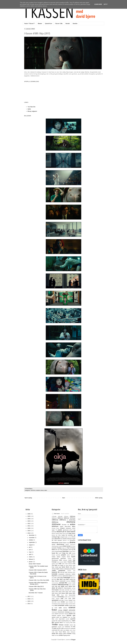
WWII (65, 634)
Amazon (62, 528)
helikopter (65, 560)
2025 (29, 516)
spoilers (54, 617)
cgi (74, 535)
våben (68, 632)
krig (53, 576)
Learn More (98, 4)
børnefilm (70, 535)
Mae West (60, 579)
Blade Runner (63, 534)
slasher (71, 614)
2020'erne (56, 524)
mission (73, 581)
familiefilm (54, 548)
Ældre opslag (99, 498)
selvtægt (60, 610)
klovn (74, 572)
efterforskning (60, 544)
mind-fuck (68, 581)
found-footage (59, 552)
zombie (61, 635)
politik (66, 599)
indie (60, 564)
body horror (72, 533)
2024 (29, 519)
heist (61, 560)
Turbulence (67, 627)
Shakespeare (55, 612)
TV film (73, 627)
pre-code (61, 600)
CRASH (73, 537)
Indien (63, 564)
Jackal (57, 567)
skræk (56, 614)
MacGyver (73, 578)
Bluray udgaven (32, 111)
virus (57, 632)
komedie (55, 574)
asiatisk (38, 490)
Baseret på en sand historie (66, 532)
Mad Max (54, 579)
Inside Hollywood (69, 564)
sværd (59, 621)
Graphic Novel (66, 557)
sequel (65, 610)
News (66, 586)
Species (64, 616)
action (73, 524)
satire (46, 490)
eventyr (69, 546)
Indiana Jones (55, 564)
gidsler (68, 555)
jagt (60, 567)
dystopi (54, 545)
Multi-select (56, 514)
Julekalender (62, 571)
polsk (70, 599)
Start (64, 498)
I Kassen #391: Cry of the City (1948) (39, 580)
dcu (61, 539)
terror (61, 623)
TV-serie (54, 628)
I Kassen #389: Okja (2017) (36, 586)
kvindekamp (60, 576)
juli (30, 547)
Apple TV (54, 530)
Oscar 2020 (65, 593)
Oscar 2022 (56, 595)
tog (74, 625)
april (30, 554)
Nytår (74, 586)
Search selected (65, 514)
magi (64, 579)
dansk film (57, 539)
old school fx (60, 588)
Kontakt (68, 24)
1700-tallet (54, 516)
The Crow (73, 623)
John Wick (72, 567)
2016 (29, 599)
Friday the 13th (67, 553)
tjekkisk (71, 625)
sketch (71, 612)
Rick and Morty (62, 604)
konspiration (61, 574)
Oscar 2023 (64, 595)
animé (74, 528)
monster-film (63, 583)
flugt (72, 550)
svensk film (55, 621)
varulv (71, 630)
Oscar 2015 (62, 592)
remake (63, 602)
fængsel (54, 555)
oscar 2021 (72, 593)
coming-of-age (56, 537)
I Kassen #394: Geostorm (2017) (38, 570)
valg (64, 630)
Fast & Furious (71, 548)
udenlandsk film (67, 628)
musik (74, 583)
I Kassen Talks (59, 24)
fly (75, 550)
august (31, 545)
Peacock (73, 597)
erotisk (64, 546)
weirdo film (55, 634)
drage (68, 543)
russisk (71, 606)
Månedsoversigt (63, 585)
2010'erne (33, 490)
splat (74, 615)
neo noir (58, 586)
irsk (64, 565)
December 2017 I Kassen (36, 593)
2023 (29, 521)
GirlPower (73, 555)
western (61, 634)
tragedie (60, 627)
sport (61, 617)
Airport (62, 526)
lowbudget (67, 578)
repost (67, 602)
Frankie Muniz (72, 552)
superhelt (73, 619)
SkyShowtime (61, 614)
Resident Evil (72, 602)
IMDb (29, 109)
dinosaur (60, 540)
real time (54, 602)
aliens (74, 526)
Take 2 (70, 621)
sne (74, 614)
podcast (58, 599)
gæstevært (63, 558)
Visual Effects (62, 632)
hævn (65, 562)
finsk (70, 550)
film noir (58, 550)
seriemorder (72, 610)
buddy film (64, 535)
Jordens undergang (64, 569)
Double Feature (63, 543)
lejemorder (65, 576)
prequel (71, 600)
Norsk (70, 586)
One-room (62, 590)
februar (31, 559)
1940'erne (54, 518)
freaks (60, 553)
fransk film (55, 553)
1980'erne (55, 520)
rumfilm (67, 605)
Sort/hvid (54, 616)
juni (30, 550)
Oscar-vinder (72, 595)
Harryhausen (55, 560)
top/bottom (54, 627)
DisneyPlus (72, 540)
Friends (74, 553)
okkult (53, 588)
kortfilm (73, 574)
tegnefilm (57, 623)
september (32, 542)
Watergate (73, 632)
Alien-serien (68, 526)
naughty (73, 585)
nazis (53, 586)
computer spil (64, 537)
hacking (69, 558)
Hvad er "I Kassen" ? (30, 24)
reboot (59, 602)
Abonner (40, 24)
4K (68, 525)
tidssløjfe (67, 625)
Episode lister (49, 24)
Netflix (63, 586)
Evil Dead (73, 546)
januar (31, 562)
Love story (60, 578)
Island (67, 565)
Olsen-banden (68, 588)
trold (63, 627)
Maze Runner (55, 581)
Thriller (55, 625)
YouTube (57, 635)
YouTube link (31, 107)
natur (70, 585)
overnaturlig (60, 597)
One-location (55, 590)
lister (55, 578)
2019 (29, 531)
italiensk (71, 565)
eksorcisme (73, 545)
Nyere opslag (28, 498)
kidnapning (70, 572)
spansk (59, 616)
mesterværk (62, 581)
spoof (58, 617)
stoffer (57, 619)
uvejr (61, 630)
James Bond (65, 567)
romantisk (61, 605)
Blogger (73, 640)
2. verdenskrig (71, 520)
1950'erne (60, 518)
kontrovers (68, 574)
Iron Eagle (60, 565)
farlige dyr (64, 548)
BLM (67, 534)
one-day (73, 588)
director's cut (66, 540)
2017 (29, 596)
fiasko (53, 550)
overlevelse (54, 597)
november (32, 538)
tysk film (59, 628)
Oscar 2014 (55, 592)
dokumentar (55, 543)
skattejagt (67, 612)
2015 (29, 601)
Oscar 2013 (73, 590)
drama (42, 490)
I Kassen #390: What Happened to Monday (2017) (38, 583)
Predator (66, 600)
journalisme (72, 569)
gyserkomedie (55, 558)
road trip (71, 604)
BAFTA (71, 530)
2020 (29, 528)
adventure (55, 526)
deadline (65, 539)
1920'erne (66, 516)
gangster (64, 555)
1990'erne (63, 520)
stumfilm (67, 619)
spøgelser (65, 617)
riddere (67, 604)
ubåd (62, 628)
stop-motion (62, 619)
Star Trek (70, 617)
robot (56, 605)
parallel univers (68, 597)
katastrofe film (56, 572)
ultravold (73, 628)
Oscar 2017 (69, 592)
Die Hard (54, 540)
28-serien (64, 525)
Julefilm (54, 571)
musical (70, 583)
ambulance (68, 528)
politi (62, 598)
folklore (53, 552)
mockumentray (55, 583)
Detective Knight (71, 539)
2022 (29, 523)
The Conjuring (66, 623)
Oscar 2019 (58, 593)
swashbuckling (65, 621)
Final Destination (64, 550)
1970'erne (72, 518)
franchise (66, 551)
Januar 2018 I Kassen (35, 564)
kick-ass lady (64, 572)
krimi (55, 576)
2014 (29, 604)
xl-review (69, 634)
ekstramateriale (55, 546)
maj (30, 552)
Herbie (70, 560)
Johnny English (56, 569)
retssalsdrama (55, 604)
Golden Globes (56, 557)
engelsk (61, 546)
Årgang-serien (67, 635)
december (32, 535)
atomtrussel (66, 530)
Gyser (73, 557)
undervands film (56, 630)
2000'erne (55, 522)
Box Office (58, 535)
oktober (31, 540)
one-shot (67, 590)
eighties (67, 545)
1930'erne (72, 516)
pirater (53, 599)
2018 (29, 533)
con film (69, 537)
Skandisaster (61, 612)
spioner (69, 615)
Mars (67, 579)
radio (74, 600)
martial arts (72, 579)
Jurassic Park (71, 571)
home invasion (60, 562)
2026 (29, 514)
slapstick (67, 614)
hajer (74, 558)
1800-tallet (60, 516)
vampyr (67, 630)
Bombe (53, 535)
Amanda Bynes (55, 528)
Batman (53, 534)
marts (31, 557)
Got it (106, 4)
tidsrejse (61, 625)
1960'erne (66, 518)
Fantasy (59, 548)
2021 (29, 526)
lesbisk (70, 576)
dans (53, 539)
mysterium (55, 585)
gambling (58, 555)
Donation (75, 24)
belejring (57, 534)
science (65, 608)
